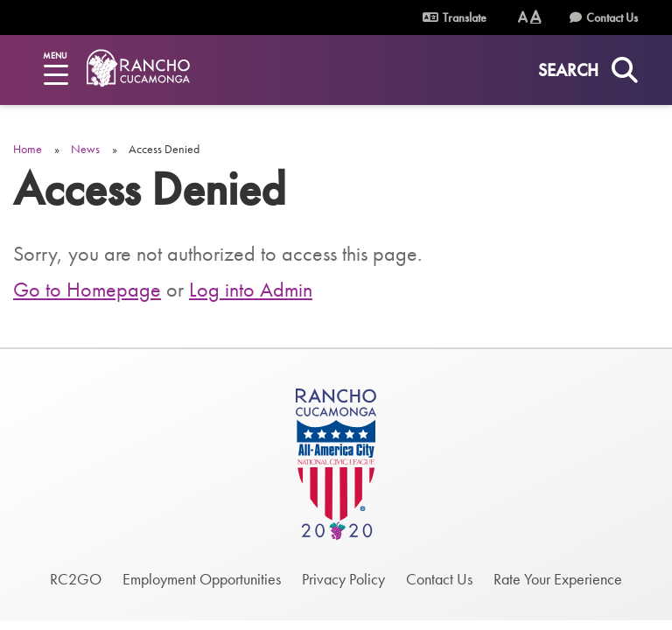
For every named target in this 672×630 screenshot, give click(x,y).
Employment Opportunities (202, 579)
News (85, 149)
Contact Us (612, 17)
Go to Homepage (87, 289)
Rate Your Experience (558, 579)
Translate (455, 17)
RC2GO (76, 579)
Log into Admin (251, 289)
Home (28, 149)
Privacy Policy (343, 579)
